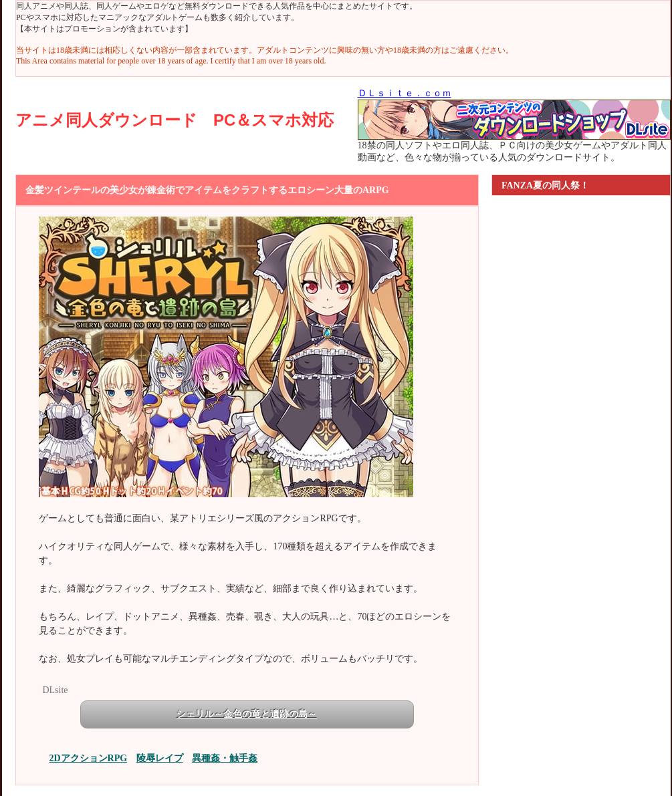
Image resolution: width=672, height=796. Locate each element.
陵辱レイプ (160, 758)
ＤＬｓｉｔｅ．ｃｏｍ (405, 93)
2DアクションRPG (88, 758)
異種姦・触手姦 (225, 758)
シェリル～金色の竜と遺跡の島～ (247, 714)
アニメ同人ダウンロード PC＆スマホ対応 (175, 120)
